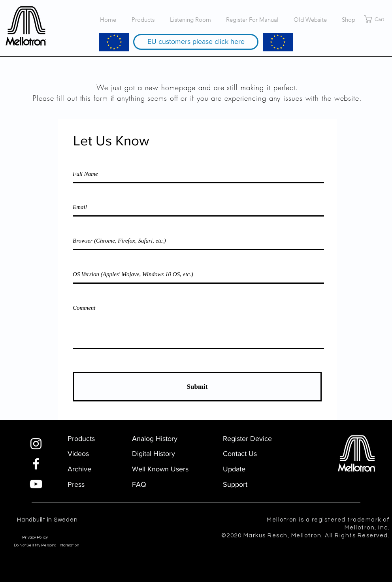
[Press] (97, 485)
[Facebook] (36, 464)
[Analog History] (161, 439)
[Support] (247, 485)
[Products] (97, 439)
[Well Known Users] (161, 469)
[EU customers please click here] (196, 42)
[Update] (247, 469)
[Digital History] (161, 454)
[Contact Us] (247, 454)
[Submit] (197, 387)
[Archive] (82, 469)
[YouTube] (36, 484)
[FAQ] (156, 485)
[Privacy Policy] (54, 537)
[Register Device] (252, 439)
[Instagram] (36, 444)
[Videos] (82, 454)
